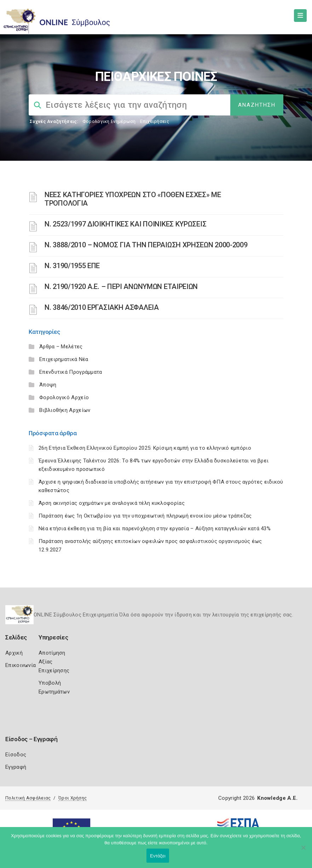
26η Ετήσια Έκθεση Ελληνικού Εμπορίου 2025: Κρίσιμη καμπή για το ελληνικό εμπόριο (145, 448)
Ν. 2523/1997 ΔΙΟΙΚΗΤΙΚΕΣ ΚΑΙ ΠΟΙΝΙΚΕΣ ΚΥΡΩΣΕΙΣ (125, 224)
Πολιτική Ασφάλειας (28, 798)
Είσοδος (16, 755)
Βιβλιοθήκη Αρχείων (65, 410)
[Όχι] (303, 851)
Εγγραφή (16, 767)
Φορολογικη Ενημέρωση (109, 121)
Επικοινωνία (21, 665)
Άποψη (48, 385)
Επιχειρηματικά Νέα (64, 359)
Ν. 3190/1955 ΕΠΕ (72, 266)
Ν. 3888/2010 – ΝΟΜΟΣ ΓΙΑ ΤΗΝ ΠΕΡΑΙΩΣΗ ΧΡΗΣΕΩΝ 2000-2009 (146, 245)
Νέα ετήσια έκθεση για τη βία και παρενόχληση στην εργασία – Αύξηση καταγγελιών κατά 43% (155, 529)
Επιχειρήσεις (155, 121)
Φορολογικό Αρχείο (64, 397)
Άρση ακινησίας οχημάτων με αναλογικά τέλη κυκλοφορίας (112, 503)
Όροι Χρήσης (73, 798)
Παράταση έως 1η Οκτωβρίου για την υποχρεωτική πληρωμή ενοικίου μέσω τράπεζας (145, 516)
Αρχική (14, 653)
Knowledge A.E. (277, 798)
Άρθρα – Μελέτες (61, 347)
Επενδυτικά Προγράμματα (71, 372)
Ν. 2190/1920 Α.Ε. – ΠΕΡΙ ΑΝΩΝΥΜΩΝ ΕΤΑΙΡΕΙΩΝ (121, 287)
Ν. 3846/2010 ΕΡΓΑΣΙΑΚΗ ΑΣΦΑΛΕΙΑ (102, 307)
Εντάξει (158, 856)
